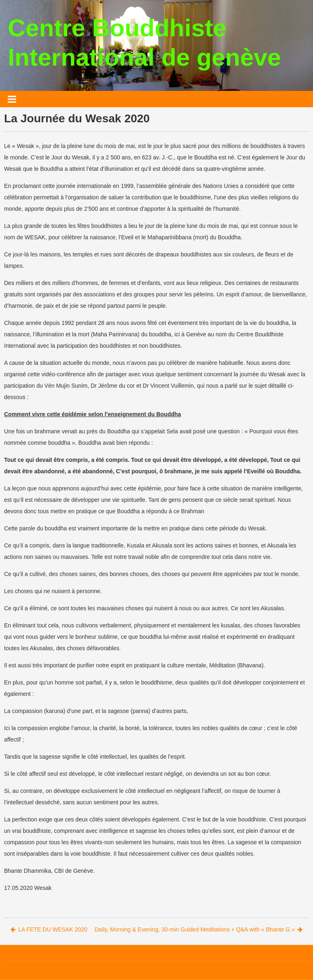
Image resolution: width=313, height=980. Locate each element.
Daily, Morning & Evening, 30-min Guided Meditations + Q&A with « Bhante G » (198, 929)
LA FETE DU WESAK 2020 (49, 929)
